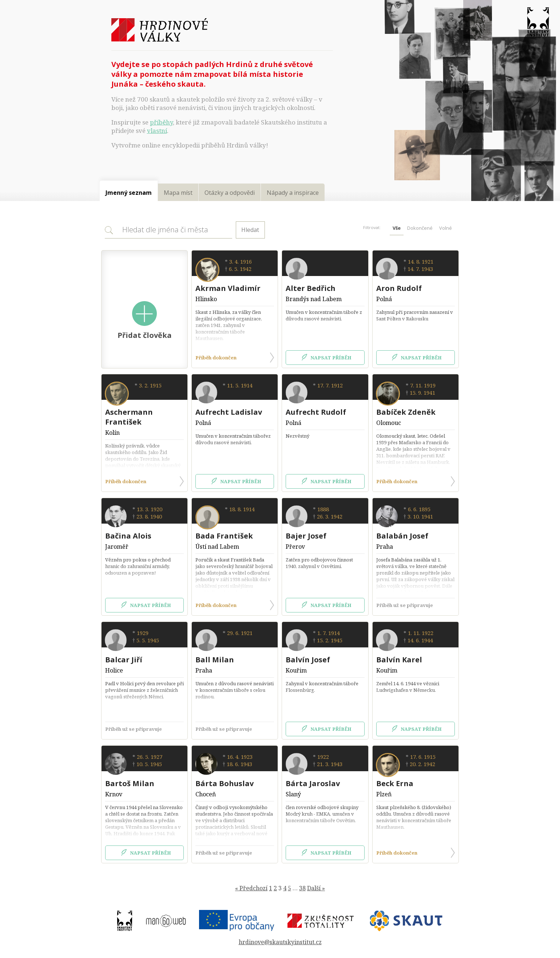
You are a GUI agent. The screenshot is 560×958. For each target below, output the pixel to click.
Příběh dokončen (235, 358)
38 (302, 888)
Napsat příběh (325, 358)
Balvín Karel (399, 660)
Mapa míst (178, 193)
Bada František (224, 536)
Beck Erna (395, 783)
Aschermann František (129, 417)
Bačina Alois (128, 536)
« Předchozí (251, 888)
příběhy (161, 122)
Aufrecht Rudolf (316, 412)
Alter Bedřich (311, 288)
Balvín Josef (308, 660)
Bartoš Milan (130, 783)
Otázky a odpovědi (230, 193)
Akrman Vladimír (228, 288)
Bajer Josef (306, 536)
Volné (446, 228)
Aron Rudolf (399, 288)
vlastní (157, 131)
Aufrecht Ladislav (229, 412)
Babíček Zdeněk (406, 412)
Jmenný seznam (129, 193)
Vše (397, 228)
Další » (316, 888)
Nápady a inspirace (293, 193)
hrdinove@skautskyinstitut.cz (280, 942)
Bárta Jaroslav (313, 783)
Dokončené (420, 228)
